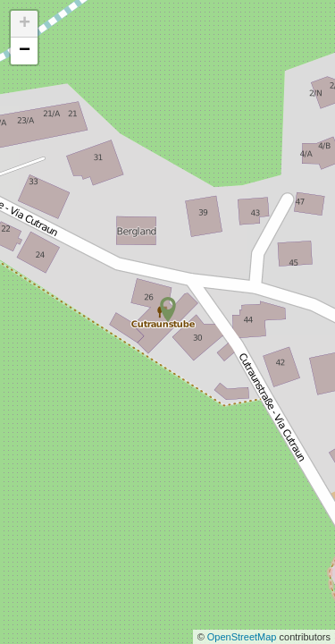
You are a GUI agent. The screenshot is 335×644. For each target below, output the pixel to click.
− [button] (25, 51)
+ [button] (25, 24)
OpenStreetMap (243, 637)
